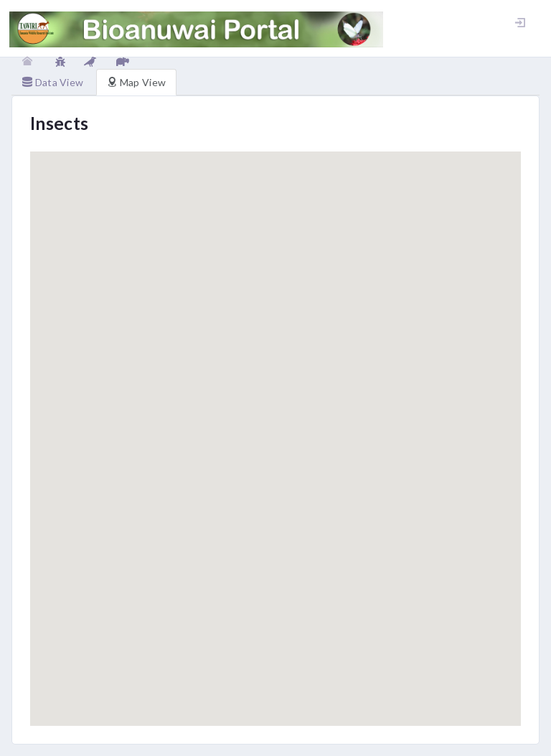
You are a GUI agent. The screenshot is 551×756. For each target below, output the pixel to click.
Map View (136, 82)
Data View (53, 82)
